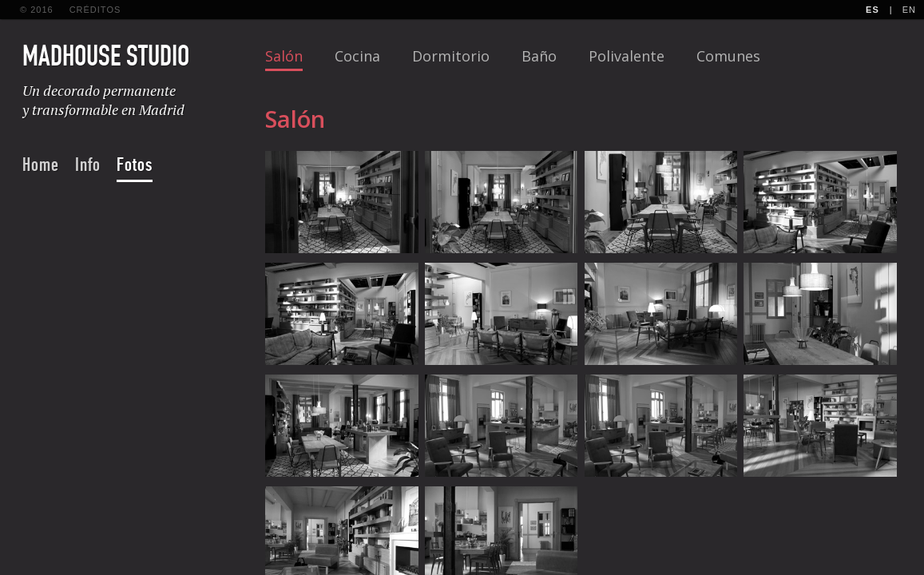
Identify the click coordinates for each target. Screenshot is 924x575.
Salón (284, 56)
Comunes (728, 56)
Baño (539, 56)
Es (872, 10)
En (909, 10)
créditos (95, 10)
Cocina (357, 56)
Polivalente (627, 56)
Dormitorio (451, 56)
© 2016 (37, 10)
